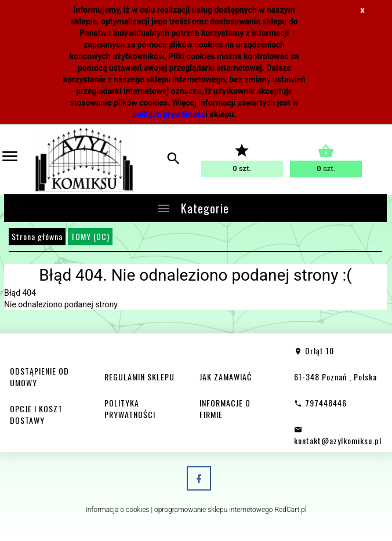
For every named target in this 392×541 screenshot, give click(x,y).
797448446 (320, 403)
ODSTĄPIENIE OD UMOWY (39, 377)
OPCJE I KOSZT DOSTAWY (36, 414)
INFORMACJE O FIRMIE (225, 409)
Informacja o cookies (117, 510)
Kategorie (193, 208)
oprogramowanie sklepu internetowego (214, 510)
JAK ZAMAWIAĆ (226, 377)
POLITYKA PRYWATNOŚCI (130, 409)
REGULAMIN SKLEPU (139, 377)
